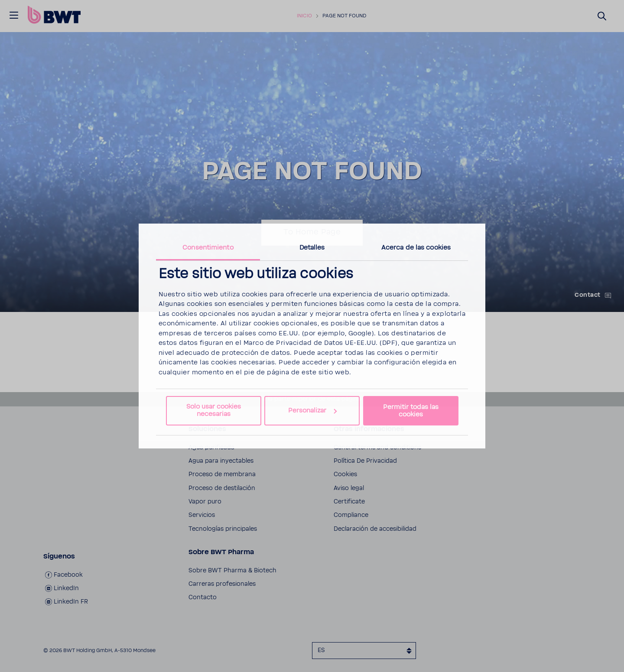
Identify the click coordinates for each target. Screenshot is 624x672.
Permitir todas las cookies (411, 411)
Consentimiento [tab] (208, 248)
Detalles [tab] (312, 248)
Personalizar (312, 411)
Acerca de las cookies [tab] (416, 248)
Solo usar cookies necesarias (214, 410)
